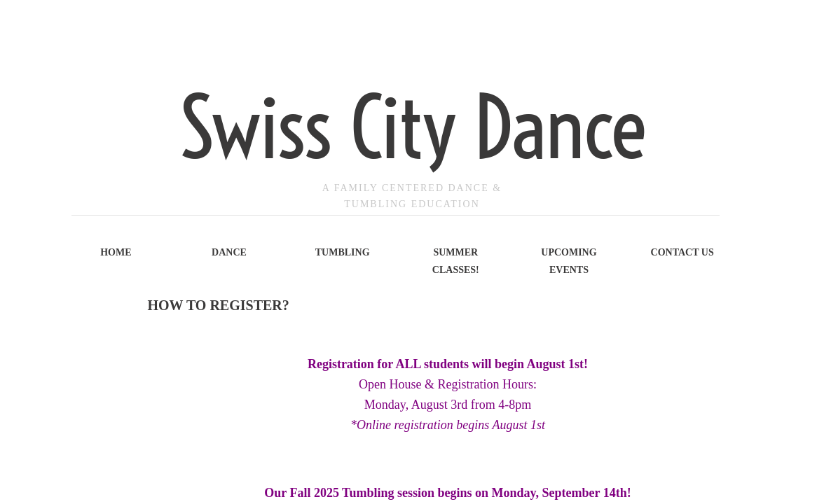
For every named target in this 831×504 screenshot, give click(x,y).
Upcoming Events (569, 261)
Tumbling (343, 252)
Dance (229, 252)
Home (116, 252)
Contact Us (682, 252)
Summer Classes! (456, 261)
